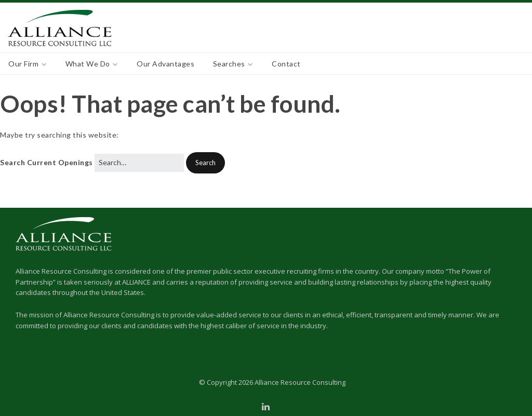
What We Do (88, 64)
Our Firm (23, 64)
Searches (229, 64)
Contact (286, 64)
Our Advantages (165, 64)
